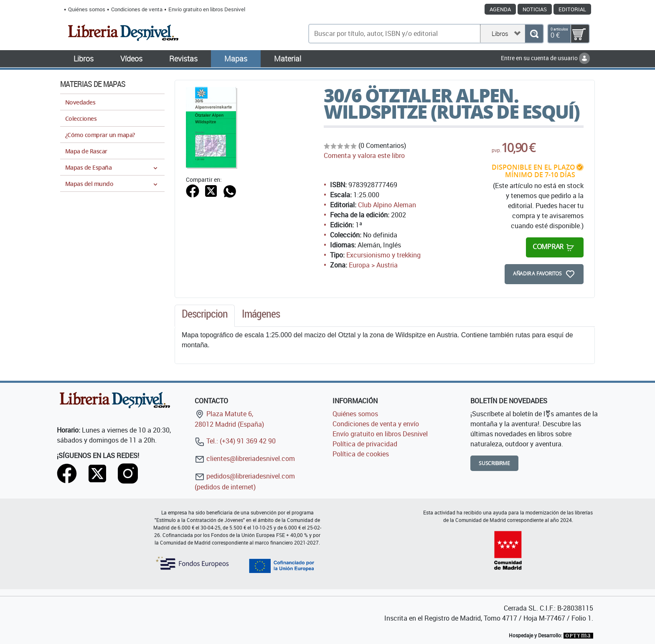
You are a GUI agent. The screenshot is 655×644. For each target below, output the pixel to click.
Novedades (80, 102)
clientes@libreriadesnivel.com (245, 458)
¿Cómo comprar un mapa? (100, 135)
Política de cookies (361, 454)
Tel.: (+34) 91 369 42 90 (235, 441)
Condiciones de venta (137, 9)
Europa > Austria (373, 265)
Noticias (535, 9)
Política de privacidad (365, 444)
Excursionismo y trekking (383, 255)
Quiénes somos (87, 9)
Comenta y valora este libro (364, 155)
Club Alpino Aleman (387, 205)
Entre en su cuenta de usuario (545, 58)
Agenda (500, 9)
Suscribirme (494, 463)
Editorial (572, 9)
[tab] (205, 316)
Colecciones (81, 118)
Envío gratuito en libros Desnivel (207, 9)
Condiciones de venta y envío (376, 424)
